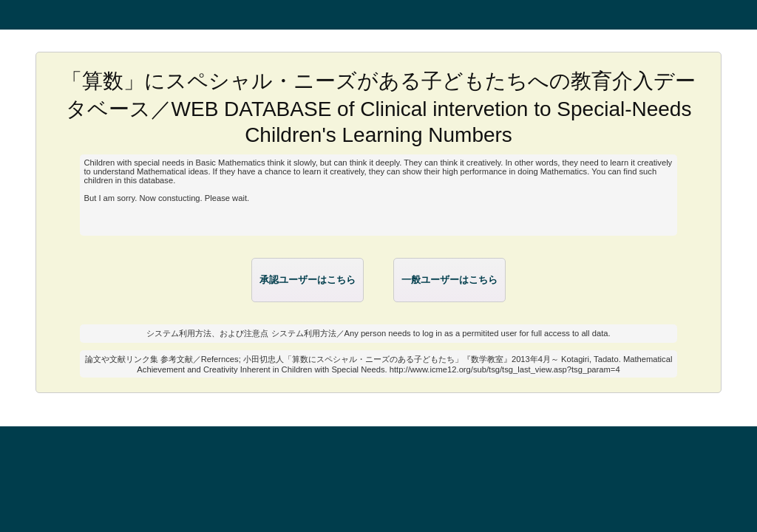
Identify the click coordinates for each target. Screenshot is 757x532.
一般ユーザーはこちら (449, 280)
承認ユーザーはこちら (308, 280)
